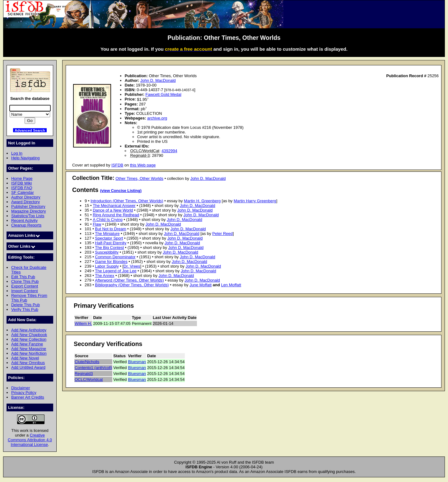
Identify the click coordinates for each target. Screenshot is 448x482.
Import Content (25, 291)
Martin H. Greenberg (202, 201)
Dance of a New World (113, 210)
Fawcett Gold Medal (163, 94)
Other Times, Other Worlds (139, 178)
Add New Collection (29, 339)
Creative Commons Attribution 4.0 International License (30, 440)
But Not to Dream (110, 229)
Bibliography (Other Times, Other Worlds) (132, 285)
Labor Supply (107, 266)
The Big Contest (109, 248)
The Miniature (107, 234)
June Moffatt (201, 285)
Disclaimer (21, 388)
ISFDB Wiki (21, 183)
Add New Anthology (29, 330)
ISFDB (117, 165)
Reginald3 (84, 374)
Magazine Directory (29, 211)
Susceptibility (107, 252)
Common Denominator (115, 257)
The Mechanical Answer (114, 206)
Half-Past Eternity (111, 243)
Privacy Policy (24, 393)
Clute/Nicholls (87, 362)
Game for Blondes (111, 262)
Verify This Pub (25, 309)
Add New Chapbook (29, 335)
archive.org (157, 118)
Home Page (22, 178)
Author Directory (26, 197)
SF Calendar (23, 192)
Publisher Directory (28, 206)
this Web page (143, 165)
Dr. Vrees (132, 266)
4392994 (169, 151)
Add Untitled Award (28, 367)
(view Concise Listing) (121, 191)
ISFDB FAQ (22, 188)
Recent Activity (24, 220)
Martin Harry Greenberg (255, 201)
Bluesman (137, 362)
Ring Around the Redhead (116, 215)
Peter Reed (222, 234)
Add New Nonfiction (29, 353)
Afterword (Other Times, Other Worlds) (129, 280)
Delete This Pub (26, 305)
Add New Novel (25, 358)
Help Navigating (25, 158)
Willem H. (83, 323)
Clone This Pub (25, 281)
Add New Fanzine (27, 344)
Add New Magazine (29, 349)
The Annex (105, 276)
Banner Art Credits (28, 397)
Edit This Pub (23, 277)
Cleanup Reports (26, 225)
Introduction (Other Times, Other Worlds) (127, 201)
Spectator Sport (109, 238)
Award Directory (26, 202)
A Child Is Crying (108, 220)
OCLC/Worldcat (89, 379)
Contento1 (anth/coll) (93, 368)
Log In (17, 153)
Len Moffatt (231, 285)
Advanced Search (30, 130)
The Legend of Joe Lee (116, 271)
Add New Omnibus (28, 363)
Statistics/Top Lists (28, 216)
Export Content (25, 286)
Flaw (97, 224)
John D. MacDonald (158, 80)
